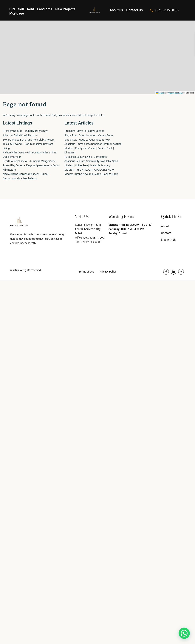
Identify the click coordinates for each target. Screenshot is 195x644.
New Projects (65, 9)
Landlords (45, 9)
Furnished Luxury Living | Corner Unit (86, 157)
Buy (13, 9)
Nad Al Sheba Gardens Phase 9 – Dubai (25, 174)
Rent (31, 9)
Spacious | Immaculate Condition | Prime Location (93, 144)
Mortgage (17, 13)
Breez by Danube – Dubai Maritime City (25, 131)
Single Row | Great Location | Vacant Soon (89, 135)
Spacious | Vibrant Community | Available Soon (91, 161)
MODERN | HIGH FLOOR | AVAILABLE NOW (89, 170)
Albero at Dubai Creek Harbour (20, 135)
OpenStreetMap (176, 93)
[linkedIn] (174, 272)
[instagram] (181, 272)
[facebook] (166, 272)
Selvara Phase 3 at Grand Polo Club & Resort (28, 140)
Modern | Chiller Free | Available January (87, 165)
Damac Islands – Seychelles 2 (20, 178)
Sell (22, 9)
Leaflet (160, 93)
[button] (184, 633)
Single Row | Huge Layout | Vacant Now (87, 140)
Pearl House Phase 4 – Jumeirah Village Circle (29, 161)
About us (116, 10)
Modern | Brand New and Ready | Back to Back (91, 174)
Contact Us (134, 10)
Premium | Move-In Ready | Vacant (84, 131)
